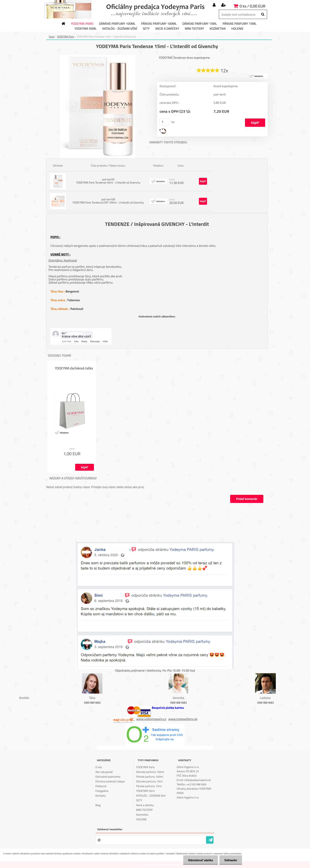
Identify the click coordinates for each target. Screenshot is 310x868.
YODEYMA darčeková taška (74, 368)
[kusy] (164, 122)
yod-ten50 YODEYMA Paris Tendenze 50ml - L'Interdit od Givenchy (108, 181)
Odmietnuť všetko (200, 860)
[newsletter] (210, 840)
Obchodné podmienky (108, 777)
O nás (99, 767)
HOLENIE (237, 29)
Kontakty (100, 796)
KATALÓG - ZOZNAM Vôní (120, 29)
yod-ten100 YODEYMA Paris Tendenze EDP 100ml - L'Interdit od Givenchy (108, 201)
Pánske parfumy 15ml (240, 24)
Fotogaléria (102, 791)
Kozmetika (218, 29)
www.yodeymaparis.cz (151, 719)
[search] (263, 14)
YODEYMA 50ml (86, 29)
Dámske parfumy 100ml (117, 24)
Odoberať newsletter (110, 829)
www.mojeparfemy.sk (183, 719)
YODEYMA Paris (82, 24)
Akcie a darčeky (167, 29)
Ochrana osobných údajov (110, 781)
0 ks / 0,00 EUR (252, 6)
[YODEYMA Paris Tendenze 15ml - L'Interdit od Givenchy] (98, 56)
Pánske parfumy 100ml (159, 24)
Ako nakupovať (104, 772)
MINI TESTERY (194, 29)
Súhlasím (231, 860)
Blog (98, 805)
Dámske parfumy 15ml (200, 24)
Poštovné (101, 786)
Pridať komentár (247, 499)
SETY (146, 29)
